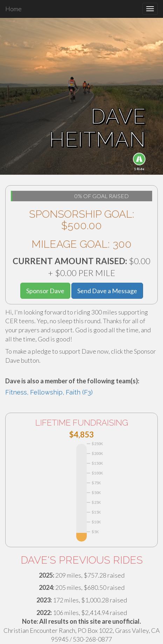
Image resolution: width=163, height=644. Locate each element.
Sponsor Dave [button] (45, 291)
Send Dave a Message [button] (107, 291)
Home (13, 9)
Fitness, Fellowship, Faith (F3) (49, 392)
